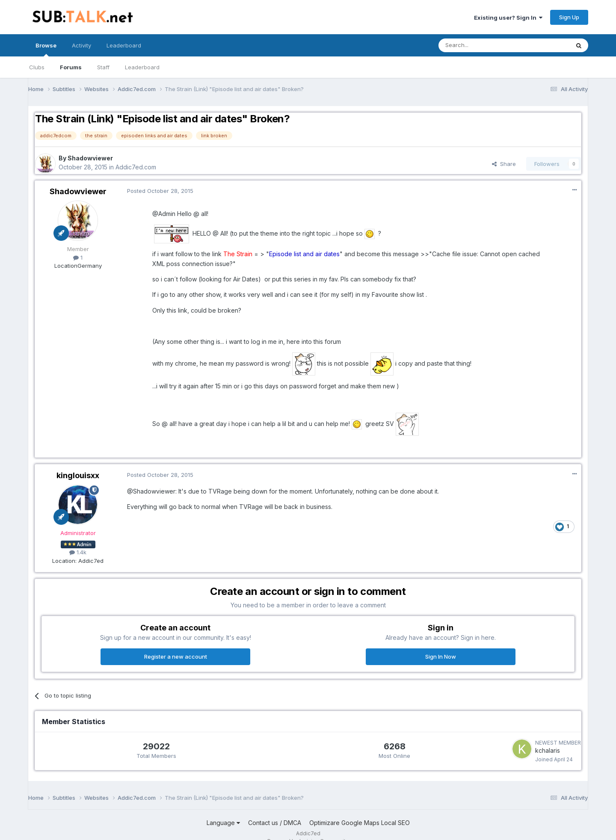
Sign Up (569, 17)
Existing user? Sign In (508, 18)
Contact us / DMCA (275, 823)
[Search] (482, 45)
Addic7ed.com (136, 167)
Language (223, 823)
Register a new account (176, 657)
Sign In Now (441, 657)
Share (504, 164)
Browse (46, 49)
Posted (160, 191)
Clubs (37, 67)
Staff (103, 67)
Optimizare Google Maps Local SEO (360, 823)
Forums (71, 67)
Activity (81, 45)
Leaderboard (142, 67)
